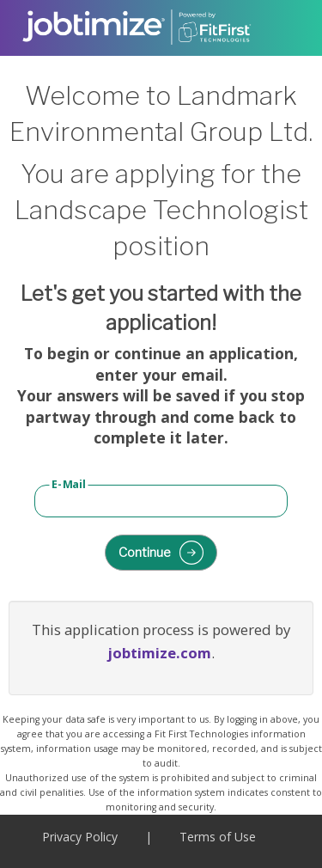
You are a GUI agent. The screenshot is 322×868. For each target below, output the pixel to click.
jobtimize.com (159, 653)
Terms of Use (218, 837)
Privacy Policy (80, 837)
